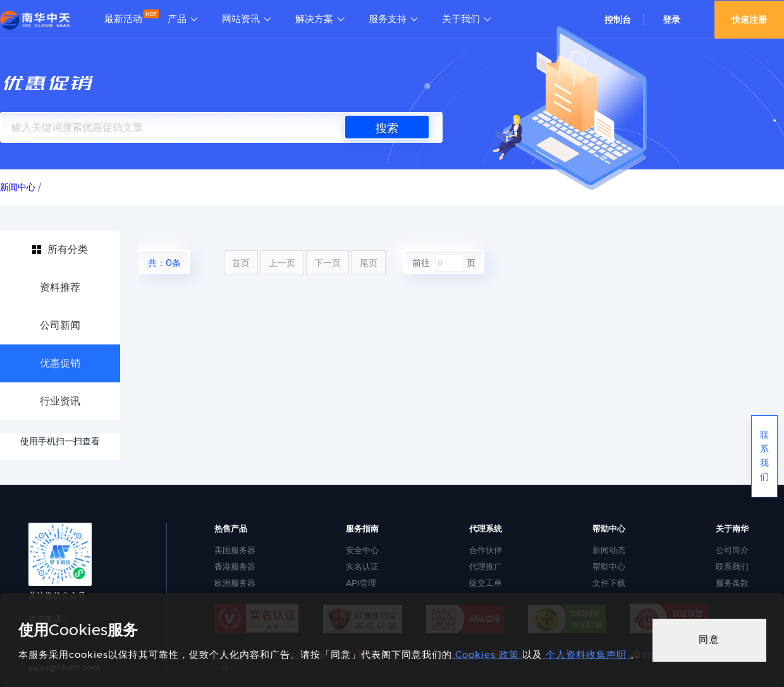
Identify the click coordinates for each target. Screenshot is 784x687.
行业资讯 (60, 401)
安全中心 (362, 550)
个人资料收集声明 (586, 654)
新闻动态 (609, 550)
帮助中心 (609, 566)
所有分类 (68, 249)
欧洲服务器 (235, 583)
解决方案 (314, 19)
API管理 (361, 583)
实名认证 (362, 566)
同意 (709, 639)
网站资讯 (241, 19)
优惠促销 (60, 363)
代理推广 (486, 566)
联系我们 (732, 566)
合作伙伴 (486, 550)
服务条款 (732, 583)
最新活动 (123, 19)
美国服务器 (235, 550)
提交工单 (486, 583)
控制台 (618, 20)
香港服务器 (235, 566)
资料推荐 (60, 287)
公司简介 (732, 550)
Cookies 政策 (487, 654)
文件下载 (609, 583)
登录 (671, 20)
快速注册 (749, 20)
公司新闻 (60, 325)
